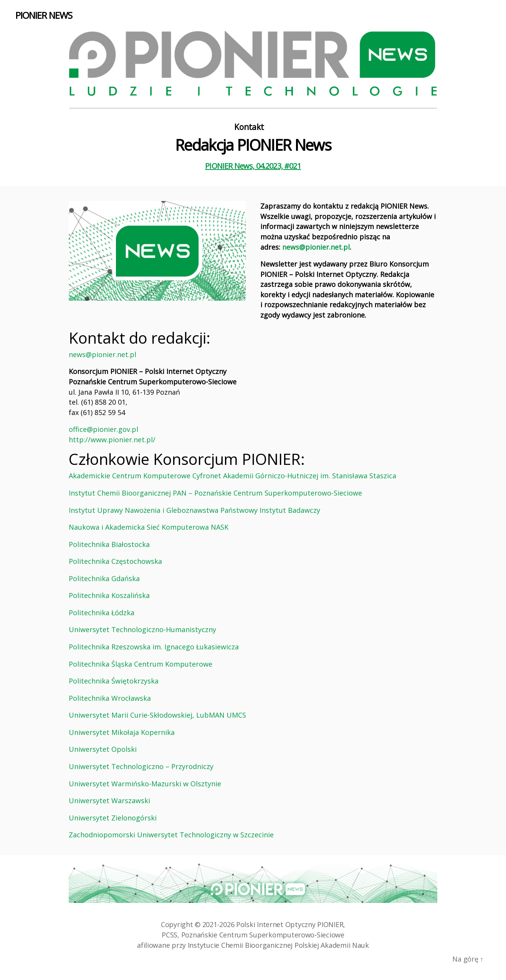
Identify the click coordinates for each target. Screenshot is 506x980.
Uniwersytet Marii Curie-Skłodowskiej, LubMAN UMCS (157, 715)
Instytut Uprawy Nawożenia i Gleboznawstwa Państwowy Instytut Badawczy (194, 510)
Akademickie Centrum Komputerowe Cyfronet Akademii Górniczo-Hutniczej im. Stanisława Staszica (232, 476)
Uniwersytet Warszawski (109, 800)
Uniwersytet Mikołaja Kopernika (122, 732)
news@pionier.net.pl (316, 247)
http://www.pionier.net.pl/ (112, 440)
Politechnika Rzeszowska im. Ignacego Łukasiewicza (154, 647)
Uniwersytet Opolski (103, 749)
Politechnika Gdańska (104, 578)
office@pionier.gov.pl (103, 429)
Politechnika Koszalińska (109, 595)
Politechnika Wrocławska (110, 698)
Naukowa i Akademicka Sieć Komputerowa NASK (149, 527)
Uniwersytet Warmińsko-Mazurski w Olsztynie (145, 784)
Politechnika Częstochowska (115, 561)
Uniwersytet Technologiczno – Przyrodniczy (141, 766)
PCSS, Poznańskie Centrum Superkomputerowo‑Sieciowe (253, 935)
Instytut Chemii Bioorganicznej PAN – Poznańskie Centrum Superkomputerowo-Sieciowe (215, 493)
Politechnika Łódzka (102, 613)
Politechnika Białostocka (109, 544)
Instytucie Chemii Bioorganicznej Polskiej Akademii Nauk (278, 945)
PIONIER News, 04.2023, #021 (253, 166)
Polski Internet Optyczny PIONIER (290, 924)
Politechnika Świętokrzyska (114, 681)
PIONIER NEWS (44, 15)
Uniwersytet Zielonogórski (113, 818)
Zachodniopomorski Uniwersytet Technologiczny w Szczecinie (171, 835)
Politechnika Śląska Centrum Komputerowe (141, 664)
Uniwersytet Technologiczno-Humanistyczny (142, 629)
